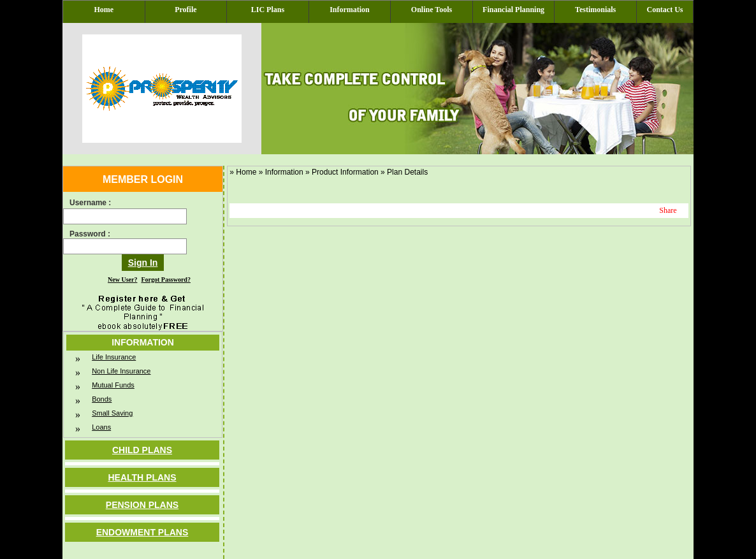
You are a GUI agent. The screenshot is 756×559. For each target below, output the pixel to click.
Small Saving (112, 413)
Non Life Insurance (121, 371)
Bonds (102, 399)
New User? (122, 279)
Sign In (143, 263)
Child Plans (142, 450)
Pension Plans (142, 505)
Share (668, 210)
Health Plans (142, 477)
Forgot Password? (166, 279)
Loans (101, 427)
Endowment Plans (142, 532)
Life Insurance (114, 357)
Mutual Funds (113, 385)
